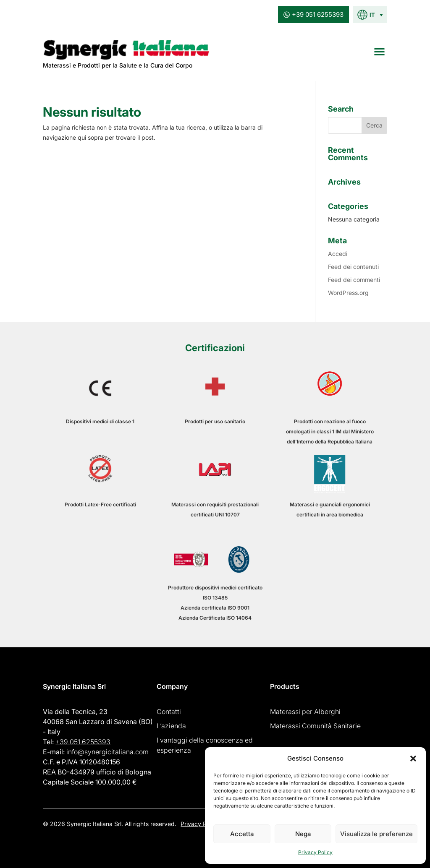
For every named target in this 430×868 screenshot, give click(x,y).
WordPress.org (348, 293)
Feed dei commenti (354, 280)
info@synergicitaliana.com (107, 752)
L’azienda (171, 726)
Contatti (169, 712)
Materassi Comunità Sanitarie (315, 726)
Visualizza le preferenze (376, 834)
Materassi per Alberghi (305, 712)
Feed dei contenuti (353, 267)
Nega (303, 834)
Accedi (338, 254)
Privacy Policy (315, 852)
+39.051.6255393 (83, 742)
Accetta (242, 834)
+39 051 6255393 (313, 14)
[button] (413, 759)
